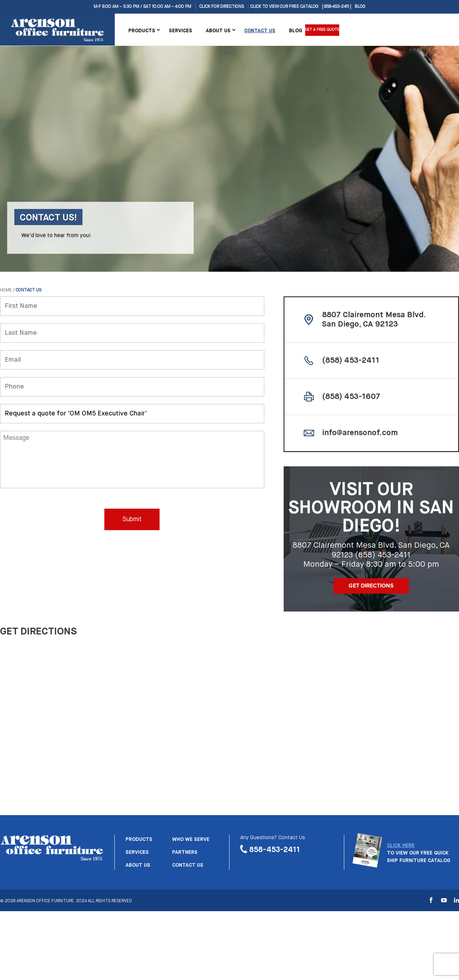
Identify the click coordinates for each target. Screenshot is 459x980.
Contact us (188, 865)
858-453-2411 (275, 850)
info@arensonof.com (360, 433)
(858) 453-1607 (351, 397)
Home (6, 290)
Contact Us (260, 31)
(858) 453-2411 (351, 361)
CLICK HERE (401, 846)
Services (181, 31)
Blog (360, 7)
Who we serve (191, 839)
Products (142, 31)
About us (138, 865)
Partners (185, 852)
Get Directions (371, 586)
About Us (218, 31)
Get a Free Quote (324, 30)
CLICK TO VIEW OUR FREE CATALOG (284, 7)
